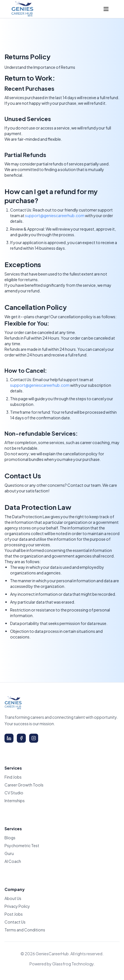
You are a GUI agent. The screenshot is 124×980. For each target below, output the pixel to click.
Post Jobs (14, 914)
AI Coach (13, 861)
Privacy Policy (17, 906)
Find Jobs (13, 777)
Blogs (10, 838)
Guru (9, 853)
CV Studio (14, 793)
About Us (13, 898)
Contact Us (15, 922)
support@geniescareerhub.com (55, 215)
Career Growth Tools (24, 785)
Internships (15, 801)
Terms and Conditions (25, 930)
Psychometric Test (22, 845)
